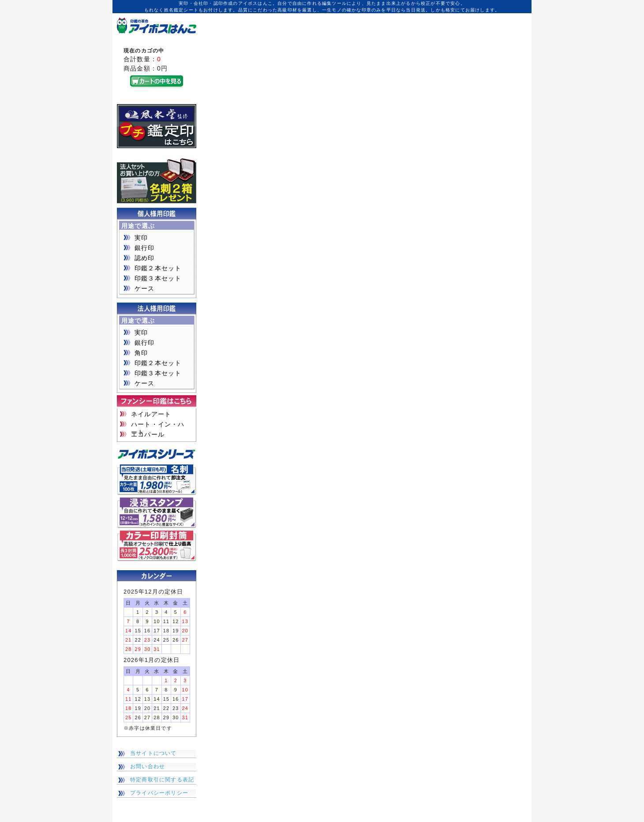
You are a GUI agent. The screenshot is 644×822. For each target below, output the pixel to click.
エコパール (148, 434)
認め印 (145, 258)
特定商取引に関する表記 (162, 780)
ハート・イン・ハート (158, 425)
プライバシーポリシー (159, 793)
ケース (145, 288)
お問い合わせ (148, 766)
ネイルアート (151, 414)
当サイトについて (154, 753)
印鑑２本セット (158, 268)
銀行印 (145, 248)
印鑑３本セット (158, 278)
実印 (141, 238)
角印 (141, 353)
